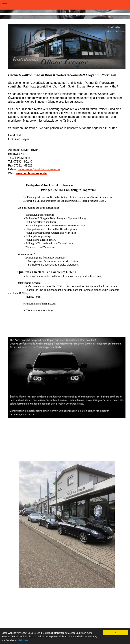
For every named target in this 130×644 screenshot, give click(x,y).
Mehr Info (23, 640)
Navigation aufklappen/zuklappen (65, 5)
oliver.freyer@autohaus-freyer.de (39, 169)
